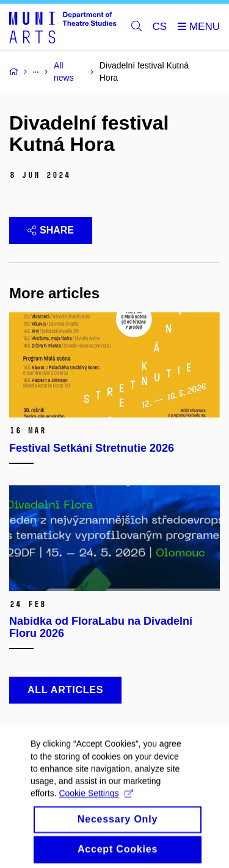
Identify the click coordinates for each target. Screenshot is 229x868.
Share (51, 230)
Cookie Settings (96, 801)
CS (160, 27)
